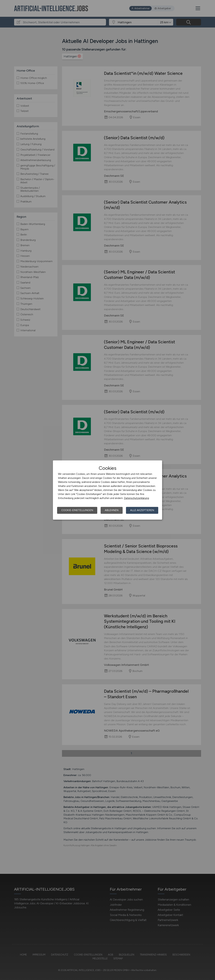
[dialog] (107, 490)
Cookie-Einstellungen (77, 510)
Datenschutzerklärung (136, 498)
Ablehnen (112, 510)
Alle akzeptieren (142, 510)
